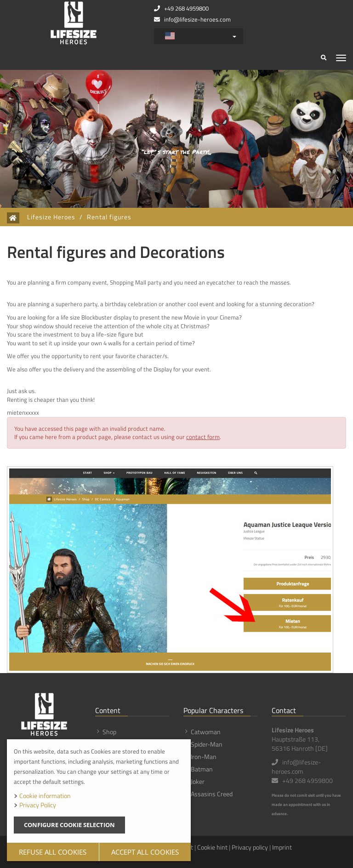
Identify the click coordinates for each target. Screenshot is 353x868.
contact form (203, 437)
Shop (109, 732)
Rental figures (109, 217)
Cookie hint (212, 847)
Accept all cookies (145, 852)
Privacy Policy (38, 805)
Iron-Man (204, 757)
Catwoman (206, 732)
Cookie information (45, 796)
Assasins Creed (212, 794)
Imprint (282, 847)
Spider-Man (207, 744)
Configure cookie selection (69, 825)
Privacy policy (250, 847)
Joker (198, 781)
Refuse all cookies (53, 852)
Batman (202, 769)
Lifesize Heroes (51, 217)
